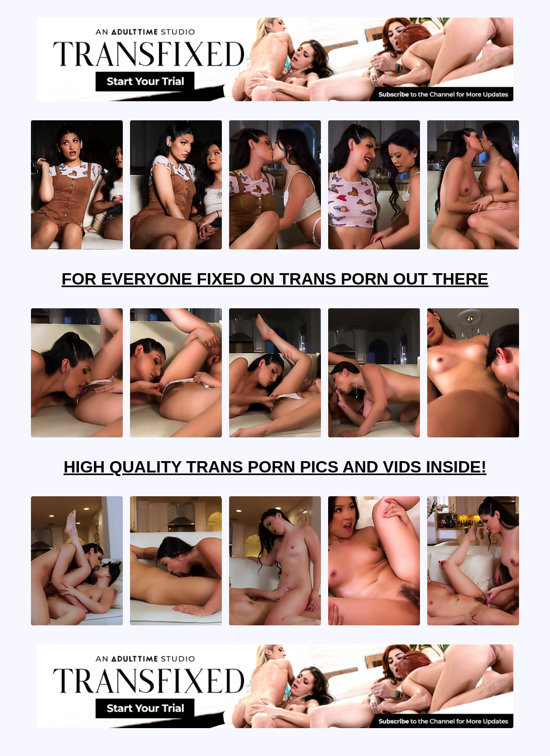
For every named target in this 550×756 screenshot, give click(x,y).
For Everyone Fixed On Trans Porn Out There (275, 279)
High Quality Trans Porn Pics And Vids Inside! (275, 467)
